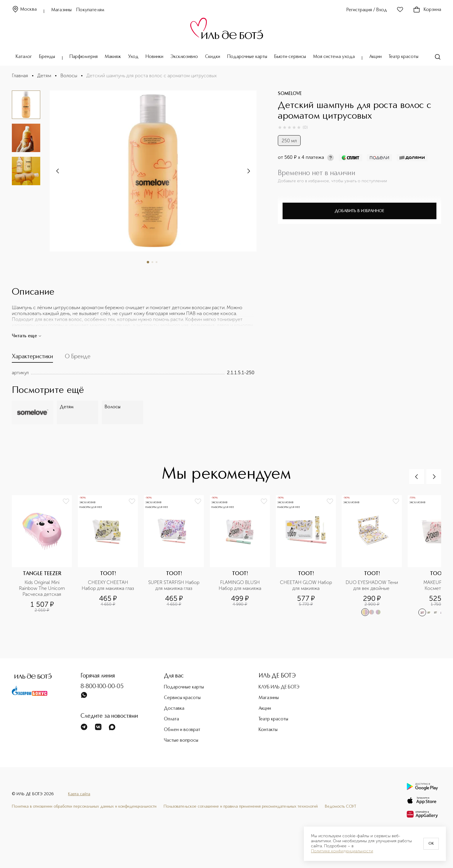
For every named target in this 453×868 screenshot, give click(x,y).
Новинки (154, 57)
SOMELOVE (290, 94)
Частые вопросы (181, 740)
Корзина (427, 10)
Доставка (174, 709)
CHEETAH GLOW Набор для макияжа (306, 585)
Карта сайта (79, 794)
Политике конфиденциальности (342, 851)
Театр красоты (404, 57)
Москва (24, 10)
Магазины (61, 10)
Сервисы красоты (182, 698)
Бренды (47, 57)
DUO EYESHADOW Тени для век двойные (372, 585)
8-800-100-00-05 (102, 687)
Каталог (24, 57)
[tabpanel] (133, 373)
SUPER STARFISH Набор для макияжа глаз (174, 585)
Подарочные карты (247, 57)
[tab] (32, 358)
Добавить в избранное (360, 211)
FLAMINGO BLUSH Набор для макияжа (240, 585)
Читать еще (27, 336)
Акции (375, 57)
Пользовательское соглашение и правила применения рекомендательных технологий (241, 806)
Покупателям (90, 10)
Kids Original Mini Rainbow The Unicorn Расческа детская (42, 588)
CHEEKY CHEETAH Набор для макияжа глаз (108, 585)
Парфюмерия (84, 57)
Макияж (113, 57)
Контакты (268, 730)
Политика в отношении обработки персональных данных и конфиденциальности (84, 806)
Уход (133, 57)
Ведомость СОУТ (341, 806)
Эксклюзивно (184, 57)
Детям (44, 76)
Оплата (171, 719)
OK (431, 844)
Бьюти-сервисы (290, 57)
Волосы (69, 76)
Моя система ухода (334, 57)
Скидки (213, 57)
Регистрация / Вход (367, 10)
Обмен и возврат (182, 730)
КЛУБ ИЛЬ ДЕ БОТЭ (279, 687)
